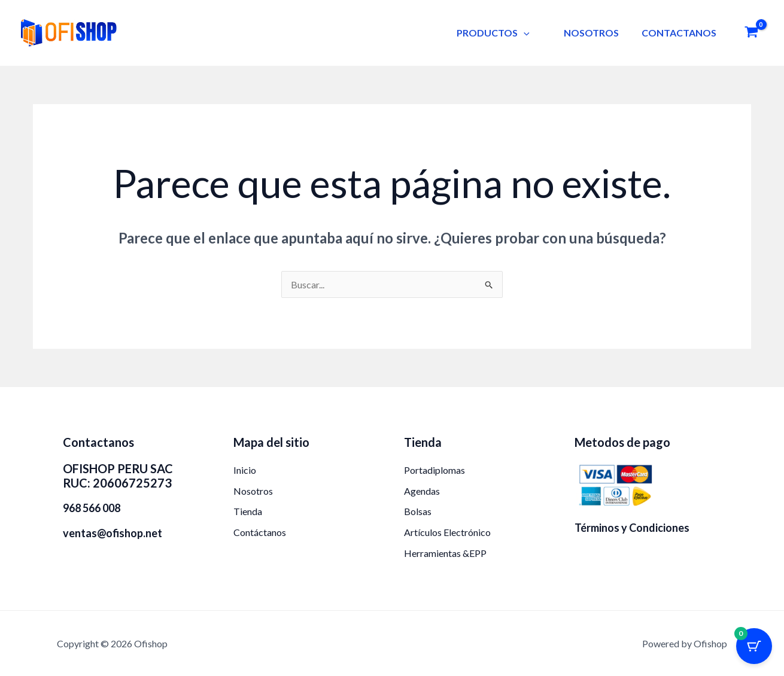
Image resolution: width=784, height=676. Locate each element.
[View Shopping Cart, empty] (751, 33)
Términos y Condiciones (632, 528)
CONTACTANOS (680, 33)
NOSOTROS (596, 33)
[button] (532, 33)
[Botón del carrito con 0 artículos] (754, 646)
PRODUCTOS (502, 33)
